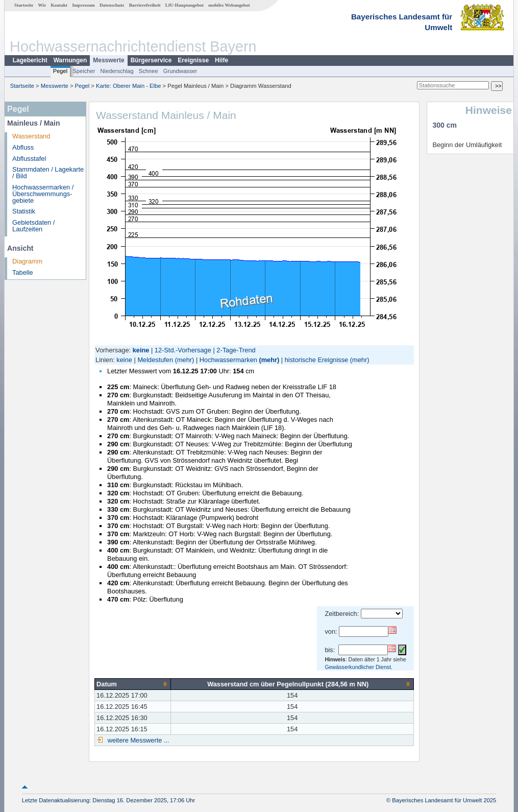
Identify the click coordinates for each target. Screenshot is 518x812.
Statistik (24, 211)
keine (124, 360)
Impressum (83, 5)
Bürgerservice (151, 60)
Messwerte (108, 60)
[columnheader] (133, 684)
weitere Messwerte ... (137, 740)
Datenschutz (112, 5)
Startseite (24, 5)
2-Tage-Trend (236, 350)
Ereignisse (193, 60)
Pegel (60, 71)
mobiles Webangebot (229, 5)
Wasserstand (31, 136)
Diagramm (27, 261)
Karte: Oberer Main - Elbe (128, 86)
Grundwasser (180, 71)
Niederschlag (117, 71)
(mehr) (185, 360)
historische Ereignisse (316, 360)
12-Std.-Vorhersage (183, 350)
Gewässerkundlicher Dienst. (359, 667)
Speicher (84, 71)
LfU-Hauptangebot (184, 5)
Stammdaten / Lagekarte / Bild (48, 173)
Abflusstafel (29, 159)
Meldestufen (155, 360)
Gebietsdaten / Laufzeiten (33, 226)
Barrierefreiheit (145, 5)
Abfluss (23, 147)
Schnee (149, 71)
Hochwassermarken (228, 360)
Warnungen (70, 60)
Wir (42, 5)
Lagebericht (30, 60)
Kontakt (59, 5)
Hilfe (221, 60)
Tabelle (23, 272)
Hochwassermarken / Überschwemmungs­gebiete (43, 194)
